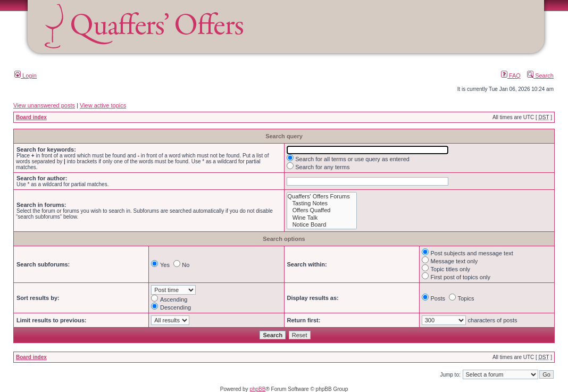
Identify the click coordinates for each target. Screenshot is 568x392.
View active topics (103, 105)
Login (26, 76)
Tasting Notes (322, 203)
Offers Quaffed (322, 210)
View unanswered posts (44, 105)
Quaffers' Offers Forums (322, 197)
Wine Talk (322, 218)
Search (540, 76)
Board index (31, 117)
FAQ (511, 76)
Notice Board (322, 225)
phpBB (257, 389)
